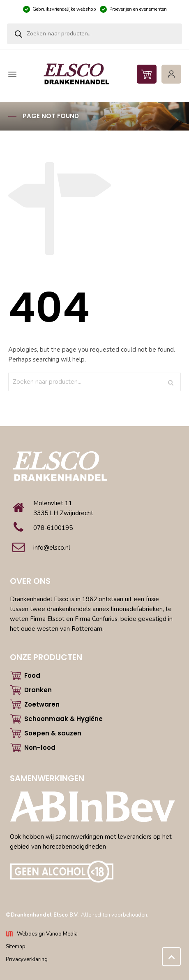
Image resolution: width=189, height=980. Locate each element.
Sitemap (16, 947)
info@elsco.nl (52, 548)
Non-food (40, 748)
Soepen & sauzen (53, 733)
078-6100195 (53, 528)
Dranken (38, 690)
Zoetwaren (42, 704)
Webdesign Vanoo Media (47, 934)
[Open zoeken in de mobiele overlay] (94, 34)
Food (32, 675)
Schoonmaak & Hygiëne (63, 719)
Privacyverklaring (27, 959)
